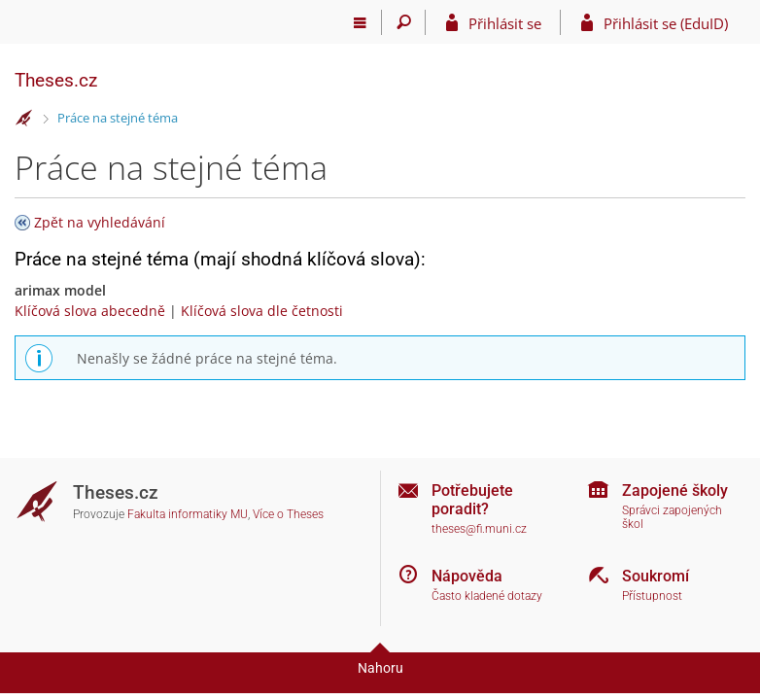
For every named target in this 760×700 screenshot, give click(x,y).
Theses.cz (56, 80)
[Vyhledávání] (404, 22)
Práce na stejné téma (118, 118)
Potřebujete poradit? (472, 500)
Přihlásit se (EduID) (666, 23)
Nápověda (467, 576)
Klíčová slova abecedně (90, 311)
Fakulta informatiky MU (188, 514)
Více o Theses (288, 514)
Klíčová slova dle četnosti (262, 311)
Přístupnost (652, 596)
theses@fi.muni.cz (479, 529)
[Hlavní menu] (360, 22)
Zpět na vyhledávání (100, 222)
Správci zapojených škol (672, 518)
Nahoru (380, 668)
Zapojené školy (675, 490)
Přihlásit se (505, 23)
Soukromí (656, 576)
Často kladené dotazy (487, 596)
